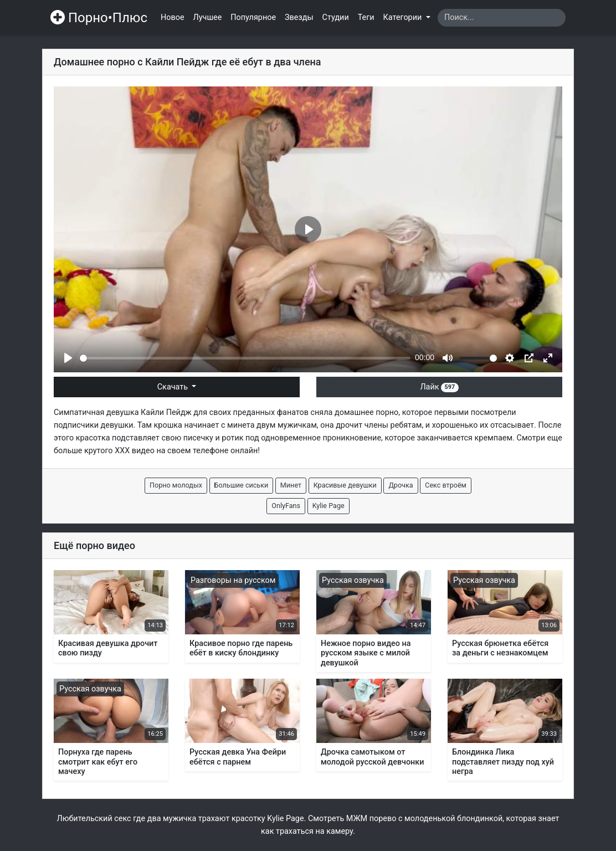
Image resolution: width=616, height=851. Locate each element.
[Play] (68, 358)
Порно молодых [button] (176, 485)
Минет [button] (291, 485)
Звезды (299, 17)
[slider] (245, 358)
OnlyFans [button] (286, 506)
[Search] (502, 18)
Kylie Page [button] (328, 506)
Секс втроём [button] (446, 485)
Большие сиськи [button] (242, 485)
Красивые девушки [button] (345, 485)
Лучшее (208, 17)
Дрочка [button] (401, 485)
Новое (173, 17)
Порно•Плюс (99, 18)
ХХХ (122, 451)
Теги (366, 17)
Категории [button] (404, 17)
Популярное (253, 17)
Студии (336, 17)
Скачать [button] (174, 387)
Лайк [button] (439, 387)
